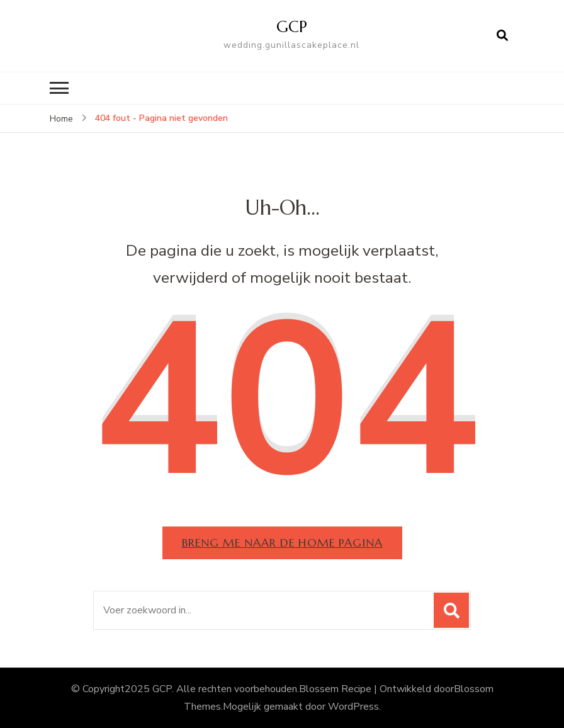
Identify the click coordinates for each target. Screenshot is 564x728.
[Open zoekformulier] (502, 36)
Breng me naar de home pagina (282, 543)
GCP (292, 26)
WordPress (353, 707)
